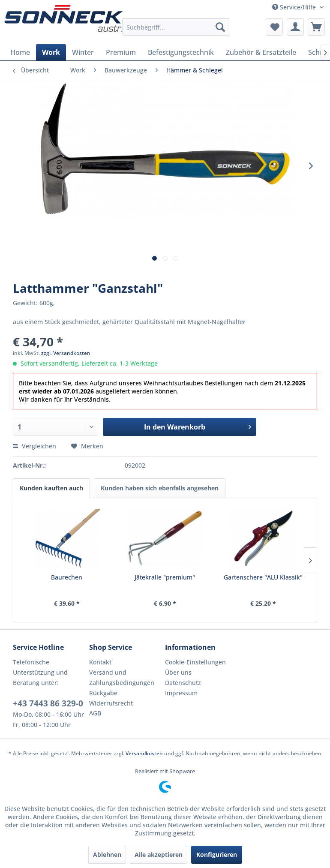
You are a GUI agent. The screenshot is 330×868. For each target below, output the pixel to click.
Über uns (178, 672)
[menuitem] (176, 27)
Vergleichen (34, 446)
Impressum (181, 693)
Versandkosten (144, 753)
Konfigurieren (217, 854)
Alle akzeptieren (159, 854)
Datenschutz (183, 683)
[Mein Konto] (295, 27)
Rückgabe (103, 693)
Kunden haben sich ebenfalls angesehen (160, 488)
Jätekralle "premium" (165, 577)
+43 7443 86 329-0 (48, 703)
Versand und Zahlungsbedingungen (122, 677)
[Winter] (83, 52)
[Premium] (121, 52)
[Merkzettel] (274, 27)
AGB (95, 713)
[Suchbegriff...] (176, 27)
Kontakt (100, 662)
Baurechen (67, 577)
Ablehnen (107, 854)
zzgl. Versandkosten (66, 353)
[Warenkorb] (316, 27)
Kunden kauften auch (51, 488)
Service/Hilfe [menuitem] (295, 7)
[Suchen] (220, 27)
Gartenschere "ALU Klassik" (263, 577)
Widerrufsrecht (111, 703)
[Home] (20, 52)
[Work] (51, 52)
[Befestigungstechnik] (181, 52)
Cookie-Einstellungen (195, 662)
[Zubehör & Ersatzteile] (261, 52)
